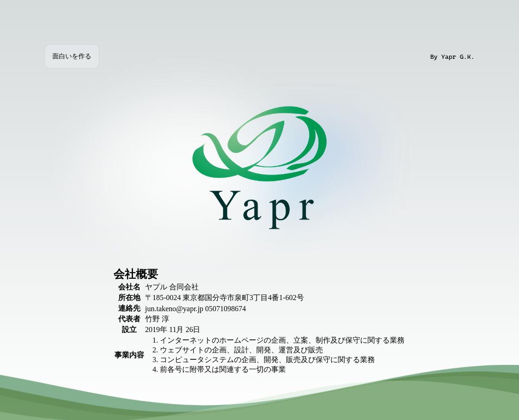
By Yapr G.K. (452, 56)
